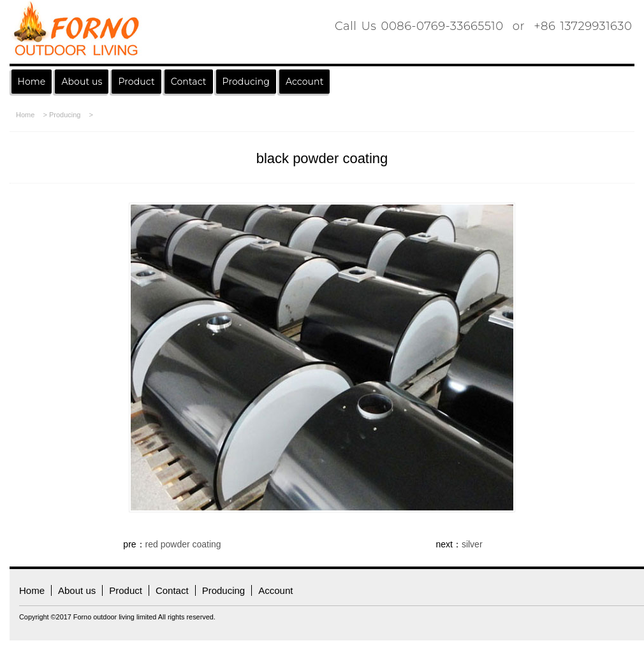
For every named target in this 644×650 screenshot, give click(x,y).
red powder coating (183, 544)
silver (472, 544)
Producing (65, 115)
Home (32, 82)
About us (82, 82)
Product (136, 82)
